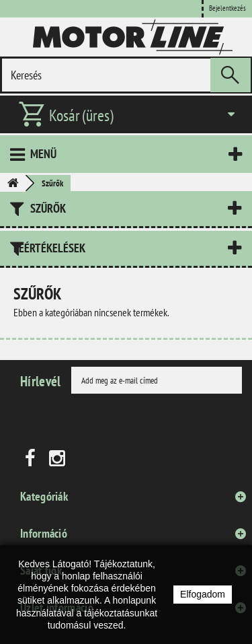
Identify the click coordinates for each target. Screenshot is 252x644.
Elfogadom (203, 594)
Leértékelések (49, 248)
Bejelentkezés (227, 8)
